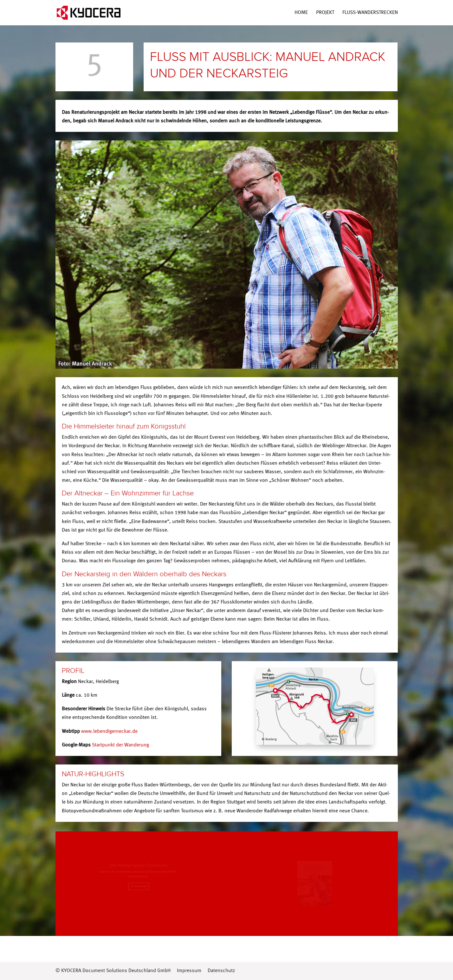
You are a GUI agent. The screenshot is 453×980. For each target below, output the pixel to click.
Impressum (189, 971)
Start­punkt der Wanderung (120, 745)
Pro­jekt (325, 13)
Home (301, 13)
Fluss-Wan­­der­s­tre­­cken (370, 13)
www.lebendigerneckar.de (109, 732)
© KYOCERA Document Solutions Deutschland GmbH (113, 971)
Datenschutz (221, 971)
